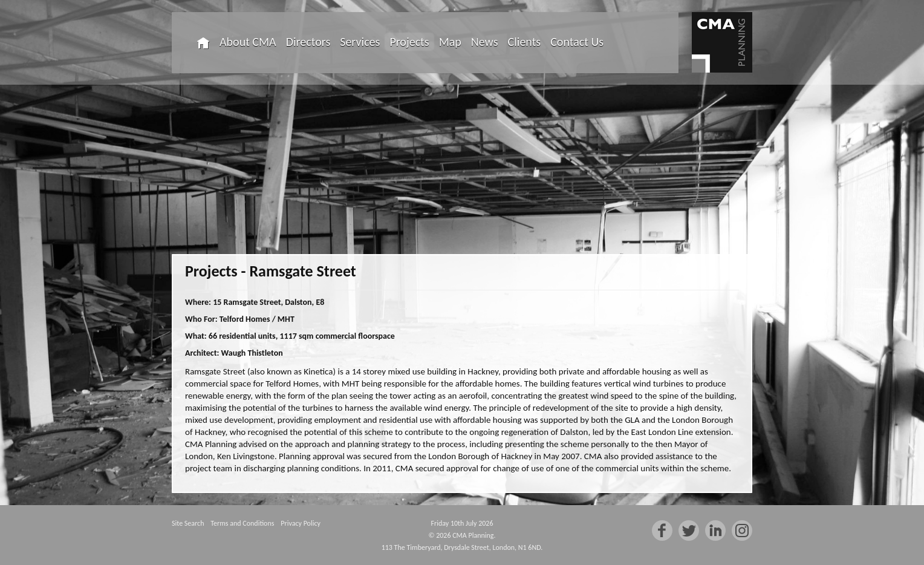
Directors (308, 42)
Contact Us (577, 42)
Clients (525, 42)
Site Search (188, 523)
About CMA (248, 42)
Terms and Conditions (242, 523)
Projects (409, 42)
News (485, 42)
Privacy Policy (301, 523)
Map (450, 42)
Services (360, 42)
